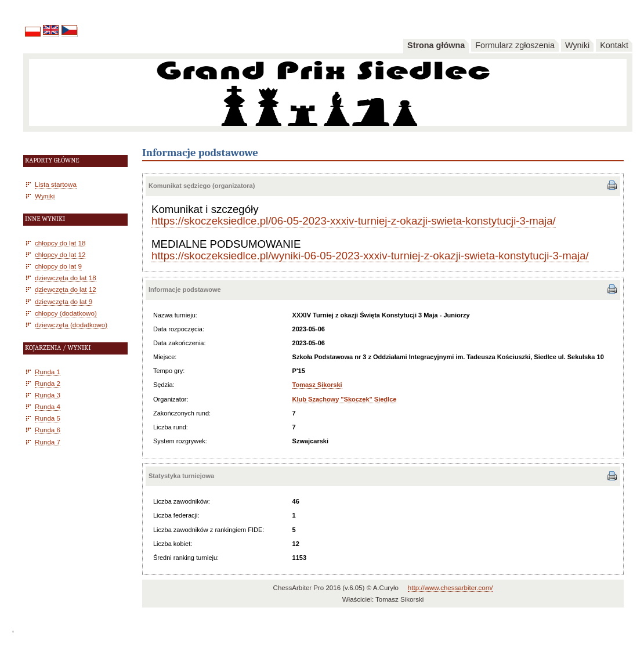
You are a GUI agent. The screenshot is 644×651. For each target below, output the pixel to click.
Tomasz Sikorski (317, 385)
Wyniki (577, 45)
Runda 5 (48, 418)
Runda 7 (48, 442)
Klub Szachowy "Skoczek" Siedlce (345, 399)
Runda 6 (48, 430)
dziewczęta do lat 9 (64, 301)
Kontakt (614, 45)
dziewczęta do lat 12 (66, 289)
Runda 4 (48, 406)
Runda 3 (48, 395)
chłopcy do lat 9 (58, 266)
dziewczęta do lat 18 (66, 278)
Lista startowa (56, 184)
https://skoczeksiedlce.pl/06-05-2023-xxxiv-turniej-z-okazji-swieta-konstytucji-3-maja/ (354, 221)
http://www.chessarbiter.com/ (451, 588)
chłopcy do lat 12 (60, 254)
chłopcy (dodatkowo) (66, 313)
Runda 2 (48, 383)
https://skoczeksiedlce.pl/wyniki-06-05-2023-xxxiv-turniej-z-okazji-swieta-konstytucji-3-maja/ (370, 256)
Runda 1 (48, 372)
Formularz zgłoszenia (515, 45)
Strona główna (436, 45)
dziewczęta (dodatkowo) (71, 325)
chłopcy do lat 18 (60, 243)
